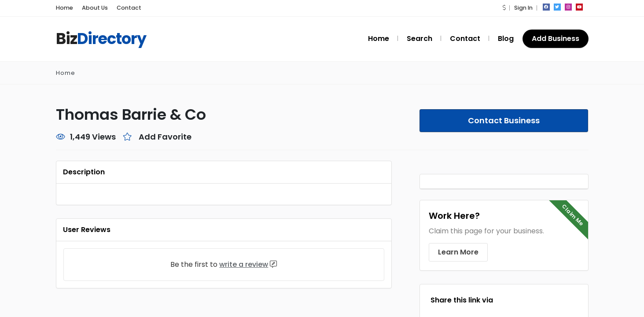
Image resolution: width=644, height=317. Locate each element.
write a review (246, 264)
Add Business (556, 39)
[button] (504, 8)
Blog (506, 39)
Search (425, 39)
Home (63, 8)
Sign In (523, 8)
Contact (121, 8)
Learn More (457, 252)
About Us (91, 8)
